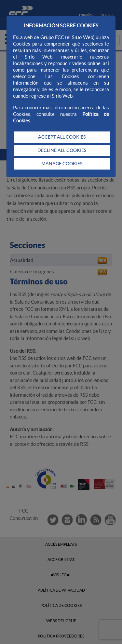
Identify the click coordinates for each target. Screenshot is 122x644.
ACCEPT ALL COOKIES (62, 137)
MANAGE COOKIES (62, 164)
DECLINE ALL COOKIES (62, 150)
